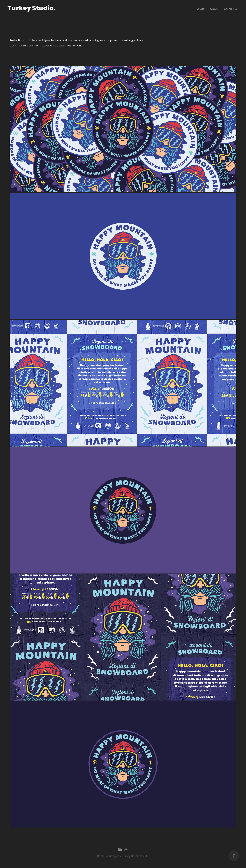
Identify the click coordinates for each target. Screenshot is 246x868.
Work (201, 9)
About (215, 9)
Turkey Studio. (31, 9)
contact (231, 9)
